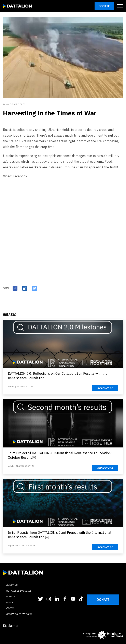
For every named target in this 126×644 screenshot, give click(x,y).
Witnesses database (19, 591)
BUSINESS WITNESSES (19, 614)
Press (10, 608)
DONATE (103, 600)
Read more (105, 388)
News (10, 602)
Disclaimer (11, 626)
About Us (12, 585)
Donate (104, 6)
